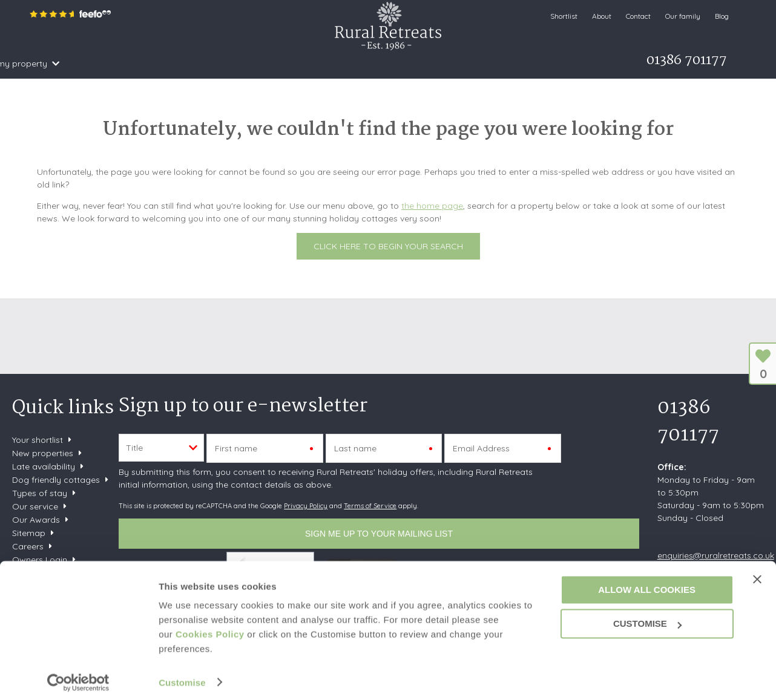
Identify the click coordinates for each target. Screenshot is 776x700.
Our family (683, 16)
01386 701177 (688, 422)
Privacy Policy (306, 506)
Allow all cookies (647, 584)
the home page (432, 206)
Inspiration (181, 64)
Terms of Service (370, 506)
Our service (35, 506)
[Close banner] (757, 573)
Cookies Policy (210, 628)
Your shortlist (38, 440)
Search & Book (104, 64)
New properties (44, 453)
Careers (28, 546)
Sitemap (29, 533)
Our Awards (36, 520)
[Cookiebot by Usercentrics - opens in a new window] (78, 676)
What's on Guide (360, 64)
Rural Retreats (388, 26)
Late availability (44, 466)
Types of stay (40, 493)
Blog (722, 16)
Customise (182, 676)
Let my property (445, 64)
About (602, 16)
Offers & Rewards (265, 64)
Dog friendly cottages (56, 480)
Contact (638, 16)
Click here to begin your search (388, 246)
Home (44, 64)
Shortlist (564, 16)
